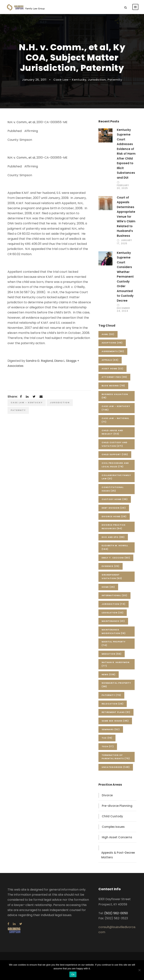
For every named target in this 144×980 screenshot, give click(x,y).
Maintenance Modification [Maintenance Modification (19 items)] (114, 631)
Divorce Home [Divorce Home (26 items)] (114, 516)
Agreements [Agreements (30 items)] (113, 351)
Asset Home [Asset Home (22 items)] (112, 369)
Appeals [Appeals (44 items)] (110, 360)
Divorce (107, 795)
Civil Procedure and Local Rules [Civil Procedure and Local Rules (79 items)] (115, 465)
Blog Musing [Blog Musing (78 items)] (113, 386)
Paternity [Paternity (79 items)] (111, 695)
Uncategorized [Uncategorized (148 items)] (116, 767)
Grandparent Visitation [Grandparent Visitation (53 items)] (112, 577)
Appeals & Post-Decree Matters (118, 855)
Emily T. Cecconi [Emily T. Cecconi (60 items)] (116, 558)
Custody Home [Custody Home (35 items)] (115, 499)
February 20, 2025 (123, 187)
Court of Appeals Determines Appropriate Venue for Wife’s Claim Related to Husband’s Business (126, 217)
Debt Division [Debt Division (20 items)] (114, 508)
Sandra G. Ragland (39, 361)
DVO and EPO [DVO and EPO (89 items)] (113, 537)
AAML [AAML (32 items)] (108, 334)
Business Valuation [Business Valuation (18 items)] (115, 396)
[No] (139, 970)
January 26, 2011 (34, 80)
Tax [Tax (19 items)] (107, 738)
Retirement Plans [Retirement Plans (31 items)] (116, 712)
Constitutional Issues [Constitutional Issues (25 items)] (113, 489)
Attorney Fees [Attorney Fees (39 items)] (114, 377)
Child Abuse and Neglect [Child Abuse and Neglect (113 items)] (112, 432)
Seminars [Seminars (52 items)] (111, 729)
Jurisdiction (97, 80)
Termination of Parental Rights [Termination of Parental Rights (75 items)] (116, 757)
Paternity (115, 80)
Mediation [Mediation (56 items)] (112, 654)
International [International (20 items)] (114, 595)
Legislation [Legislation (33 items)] (113, 613)
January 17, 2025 (124, 242)
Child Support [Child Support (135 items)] (115, 454)
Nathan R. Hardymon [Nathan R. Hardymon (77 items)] (115, 664)
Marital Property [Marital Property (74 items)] (114, 643)
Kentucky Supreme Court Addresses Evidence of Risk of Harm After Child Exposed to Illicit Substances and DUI (126, 154)
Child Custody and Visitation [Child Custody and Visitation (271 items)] (114, 444)
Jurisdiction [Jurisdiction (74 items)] (114, 604)
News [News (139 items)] (109, 674)
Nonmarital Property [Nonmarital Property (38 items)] (116, 685)
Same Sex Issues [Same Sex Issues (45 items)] (115, 721)
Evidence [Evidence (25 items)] (111, 566)
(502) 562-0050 (116, 913)
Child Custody (112, 816)
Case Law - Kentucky (70, 80)
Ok (73, 974)
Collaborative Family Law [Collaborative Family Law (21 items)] (116, 477)
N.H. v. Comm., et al (21, 122)
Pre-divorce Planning (117, 806)
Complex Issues (113, 827)
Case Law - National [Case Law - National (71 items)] (115, 420)
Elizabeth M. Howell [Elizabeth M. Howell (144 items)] (115, 547)
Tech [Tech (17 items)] (108, 746)
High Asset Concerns (117, 837)
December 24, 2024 (123, 309)
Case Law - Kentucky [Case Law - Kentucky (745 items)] (116, 408)
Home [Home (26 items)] (108, 587)
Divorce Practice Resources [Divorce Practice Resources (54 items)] (114, 527)
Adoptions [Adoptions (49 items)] (112, 343)
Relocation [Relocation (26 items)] (113, 704)
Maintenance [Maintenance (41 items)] (113, 621)
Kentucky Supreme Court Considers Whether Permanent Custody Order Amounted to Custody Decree (125, 277)
